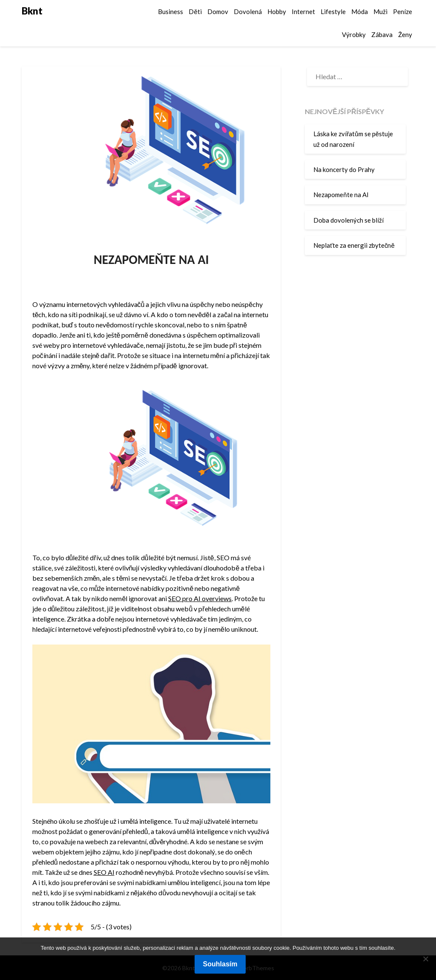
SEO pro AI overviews (200, 598)
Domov (218, 11)
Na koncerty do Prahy (344, 169)
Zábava (382, 34)
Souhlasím (220, 964)
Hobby (277, 11)
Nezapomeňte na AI (341, 195)
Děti (195, 11)
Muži (380, 11)
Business (171, 11)
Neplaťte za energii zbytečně (354, 245)
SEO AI (104, 872)
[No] (425, 959)
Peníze (403, 11)
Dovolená (248, 11)
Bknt (32, 11)
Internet (303, 11)
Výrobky (354, 34)
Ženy (405, 34)
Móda (360, 11)
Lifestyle (333, 11)
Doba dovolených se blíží (349, 220)
